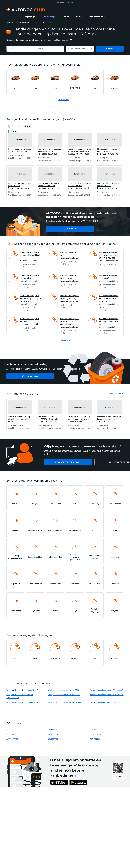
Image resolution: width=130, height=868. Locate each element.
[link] (31, 17)
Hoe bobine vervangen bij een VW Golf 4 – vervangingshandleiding (109, 278)
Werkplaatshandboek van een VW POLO (64, 690)
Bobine (43, 22)
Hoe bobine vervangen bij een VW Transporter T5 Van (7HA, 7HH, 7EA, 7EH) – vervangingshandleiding (110, 257)
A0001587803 (12, 739)
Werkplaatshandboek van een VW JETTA (22, 702)
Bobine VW (64, 229)
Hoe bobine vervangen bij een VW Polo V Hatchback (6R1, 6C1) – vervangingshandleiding (30, 257)
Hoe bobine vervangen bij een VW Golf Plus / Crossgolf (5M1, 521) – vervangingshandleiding (69, 323)
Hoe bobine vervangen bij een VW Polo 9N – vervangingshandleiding (69, 278)
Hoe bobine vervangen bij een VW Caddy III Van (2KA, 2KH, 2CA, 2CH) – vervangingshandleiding (31, 300)
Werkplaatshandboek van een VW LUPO (105, 702)
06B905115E (53, 730)
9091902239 (95, 739)
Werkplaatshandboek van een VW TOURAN (107, 695)
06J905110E (53, 739)
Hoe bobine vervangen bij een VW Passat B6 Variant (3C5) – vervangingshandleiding (109, 323)
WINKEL (60, 2)
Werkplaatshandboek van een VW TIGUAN (65, 702)
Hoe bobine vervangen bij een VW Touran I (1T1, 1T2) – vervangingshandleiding (30, 321)
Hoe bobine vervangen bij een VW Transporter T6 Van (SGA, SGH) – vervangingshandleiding (110, 300)
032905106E (12, 730)
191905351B (53, 734)
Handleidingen (24, 22)
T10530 (93, 730)
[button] (79, 17)
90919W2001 (12, 734)
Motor (35, 22)
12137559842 (95, 734)
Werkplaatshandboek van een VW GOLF (22, 690)
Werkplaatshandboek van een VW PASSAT (106, 690)
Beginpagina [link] (11, 22)
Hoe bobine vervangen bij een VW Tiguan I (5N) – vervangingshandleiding (69, 298)
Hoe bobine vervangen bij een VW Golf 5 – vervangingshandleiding (30, 278)
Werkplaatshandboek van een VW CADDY (64, 695)
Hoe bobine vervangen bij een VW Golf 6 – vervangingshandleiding (69, 255)
